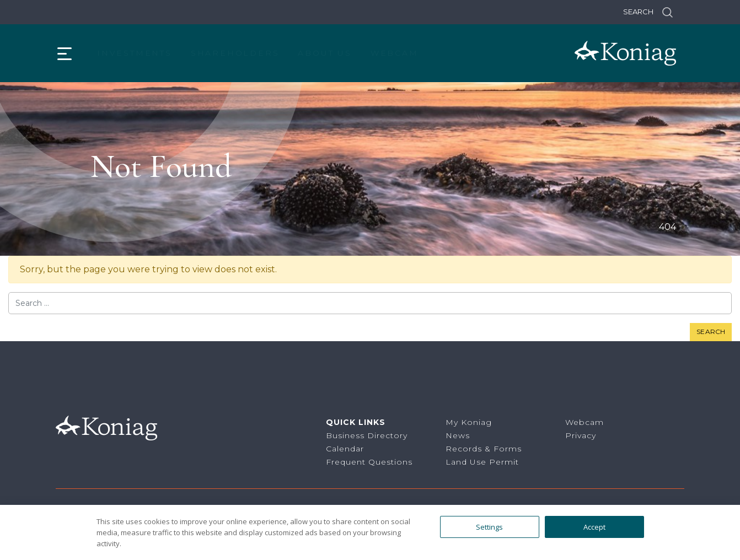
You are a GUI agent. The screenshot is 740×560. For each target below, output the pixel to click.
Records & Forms (484, 449)
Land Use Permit (482, 462)
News (458, 435)
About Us (325, 53)
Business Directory (367, 435)
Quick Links (356, 422)
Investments (135, 53)
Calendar (345, 449)
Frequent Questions (369, 462)
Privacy (581, 435)
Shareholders (235, 53)
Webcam (395, 53)
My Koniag (469, 422)
